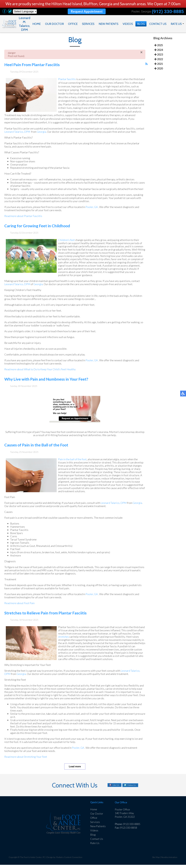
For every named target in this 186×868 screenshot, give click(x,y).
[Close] (141, 55)
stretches (72, 643)
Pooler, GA (93, 213)
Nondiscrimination (169, 860)
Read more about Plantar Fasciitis (23, 222)
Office (73, 24)
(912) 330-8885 (168, 11)
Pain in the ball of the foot (73, 465)
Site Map (156, 860)
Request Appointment (86, 11)
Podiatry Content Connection (70, 860)
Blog (141, 24)
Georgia (51, 134)
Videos (128, 24)
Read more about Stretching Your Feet (26, 763)
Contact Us (158, 24)
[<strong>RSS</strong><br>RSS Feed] (146, 67)
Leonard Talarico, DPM (26, 134)
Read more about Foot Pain (20, 609)
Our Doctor (55, 24)
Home (37, 24)
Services (89, 24)
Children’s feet (66, 246)
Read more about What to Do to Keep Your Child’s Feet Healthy (40, 375)
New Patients (109, 24)
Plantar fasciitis (67, 82)
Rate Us (176, 24)
